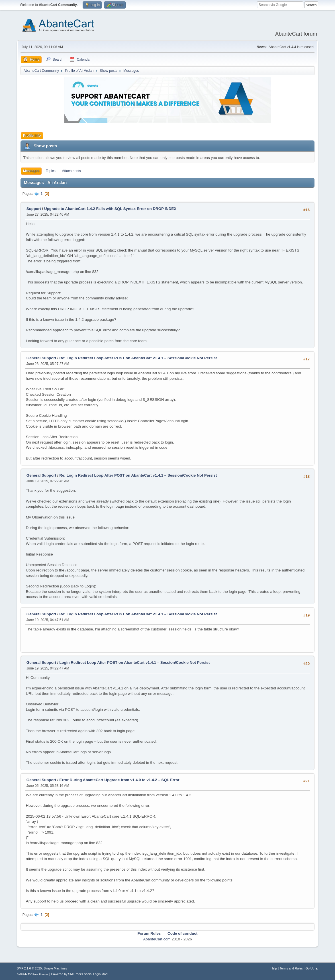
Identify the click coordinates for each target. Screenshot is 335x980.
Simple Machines (55, 968)
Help (274, 968)
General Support (41, 358)
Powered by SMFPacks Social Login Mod (79, 974)
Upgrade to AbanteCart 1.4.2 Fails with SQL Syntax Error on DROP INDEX (110, 209)
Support (34, 209)
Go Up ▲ (312, 968)
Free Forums (40, 974)
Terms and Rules (291, 968)
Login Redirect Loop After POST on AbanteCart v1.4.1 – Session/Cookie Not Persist (134, 662)
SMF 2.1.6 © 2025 (29, 968)
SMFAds (22, 974)
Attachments (71, 171)
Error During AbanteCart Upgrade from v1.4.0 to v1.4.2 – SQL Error (119, 780)
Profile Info (32, 136)
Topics (51, 171)
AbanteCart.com (157, 939)
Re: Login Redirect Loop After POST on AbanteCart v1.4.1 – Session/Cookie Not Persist (138, 358)
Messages (31, 171)
